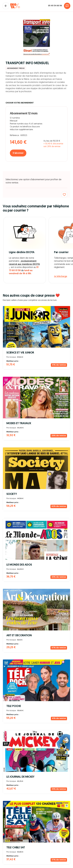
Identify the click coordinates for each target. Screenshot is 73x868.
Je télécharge (61, 276)
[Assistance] (67, 6)
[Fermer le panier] (6, 6)
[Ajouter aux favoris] (64, 194)
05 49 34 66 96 (55, 6)
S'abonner (18, 153)
